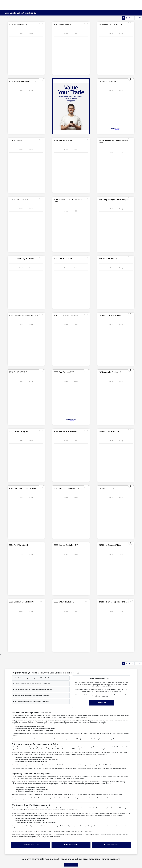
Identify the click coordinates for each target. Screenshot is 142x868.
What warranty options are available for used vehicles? (32, 695)
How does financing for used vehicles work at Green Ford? (33, 701)
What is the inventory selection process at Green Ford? (32, 678)
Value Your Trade (71, 845)
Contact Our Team (111, 845)
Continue (71, 865)
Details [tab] (21, 34)
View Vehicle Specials (31, 845)
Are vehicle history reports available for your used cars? (32, 684)
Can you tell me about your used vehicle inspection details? (33, 690)
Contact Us (101, 703)
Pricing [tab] (31, 34)
